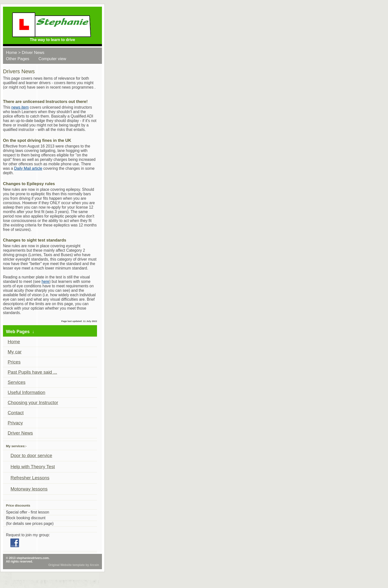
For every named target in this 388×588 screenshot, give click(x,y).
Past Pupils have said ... (32, 372)
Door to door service (31, 455)
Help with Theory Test (33, 467)
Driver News (33, 53)
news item (20, 107)
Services (17, 382)
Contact (16, 413)
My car (15, 352)
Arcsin (94, 565)
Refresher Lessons (30, 478)
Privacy (15, 423)
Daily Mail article (28, 168)
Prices (14, 362)
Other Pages (18, 59)
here (45, 282)
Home (12, 53)
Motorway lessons (29, 489)
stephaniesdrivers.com (33, 558)
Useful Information (26, 392)
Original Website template (66, 565)
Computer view (52, 59)
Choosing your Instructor (33, 403)
